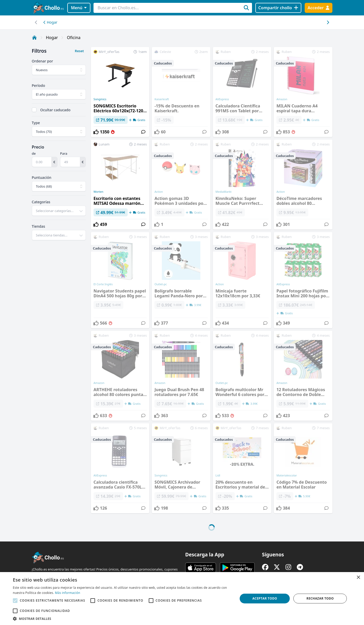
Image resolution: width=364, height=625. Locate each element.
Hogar (50, 22)
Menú (79, 8)
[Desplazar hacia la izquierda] (328, 22)
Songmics (100, 99)
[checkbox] (34, 110)
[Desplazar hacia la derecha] (36, 22)
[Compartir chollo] (278, 8)
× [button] (358, 578)
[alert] (182, 599)
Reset (79, 51)
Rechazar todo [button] (320, 598)
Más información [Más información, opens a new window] (68, 593)
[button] (122, 619)
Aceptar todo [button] (265, 598)
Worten (98, 192)
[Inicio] (34, 38)
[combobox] (59, 211)
